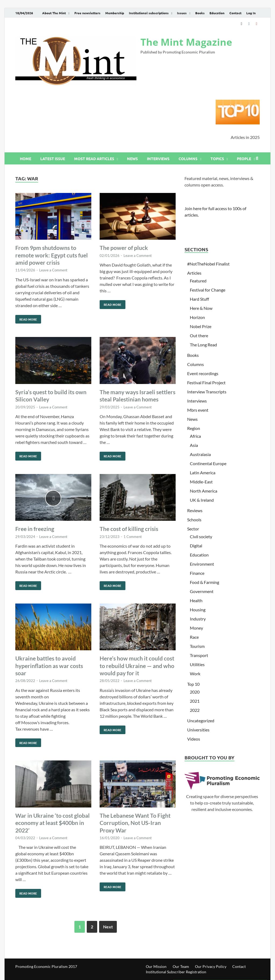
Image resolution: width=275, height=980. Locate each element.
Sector (193, 529)
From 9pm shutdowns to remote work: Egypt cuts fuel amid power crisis (52, 255)
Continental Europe (208, 463)
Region (194, 428)
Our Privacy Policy (211, 966)
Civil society (201, 536)
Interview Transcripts (207, 392)
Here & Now (201, 308)
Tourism (197, 646)
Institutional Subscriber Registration (176, 972)
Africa (195, 436)
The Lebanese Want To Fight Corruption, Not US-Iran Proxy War (135, 823)
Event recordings (203, 373)
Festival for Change (208, 290)
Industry (198, 619)
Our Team (181, 966)
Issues (182, 13)
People (244, 159)
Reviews (195, 510)
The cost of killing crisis (129, 529)
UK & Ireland (202, 500)
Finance (197, 573)
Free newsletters (87, 13)
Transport (199, 655)
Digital (196, 546)
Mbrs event (198, 410)
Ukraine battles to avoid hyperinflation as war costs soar (49, 666)
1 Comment (133, 537)
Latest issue (53, 159)
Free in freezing (35, 529)
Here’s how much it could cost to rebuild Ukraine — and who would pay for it (137, 666)
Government (202, 591)
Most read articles (94, 159)
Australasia (200, 454)
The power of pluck (124, 248)
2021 (195, 701)
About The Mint (54, 13)
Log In (251, 13)
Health (196, 600)
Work (195, 674)
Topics (217, 159)
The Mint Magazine (186, 42)
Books (200, 13)
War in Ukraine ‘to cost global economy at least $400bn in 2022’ (53, 823)
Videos (194, 739)
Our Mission (156, 966)
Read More (26, 318)
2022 (195, 710)
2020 (195, 692)
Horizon (197, 317)
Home (26, 159)
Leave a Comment (53, 270)
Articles (194, 273)
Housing (198, 610)
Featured (198, 281)
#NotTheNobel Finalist (208, 264)
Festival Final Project (206, 383)
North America (204, 491)
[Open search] (257, 159)
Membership (115, 13)
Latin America (203, 473)
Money (196, 628)
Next (108, 927)
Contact (235, 13)
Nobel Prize (201, 326)
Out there (199, 335)
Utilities (197, 664)
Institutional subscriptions (149, 13)
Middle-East (201, 482)
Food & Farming (205, 582)
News (132, 159)
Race (194, 637)
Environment (202, 564)
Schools (194, 520)
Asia (194, 445)
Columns (188, 159)
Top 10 (193, 684)
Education (217, 13)
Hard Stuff (199, 299)
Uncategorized (201, 721)
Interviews (158, 159)
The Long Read (203, 345)
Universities (198, 730)
